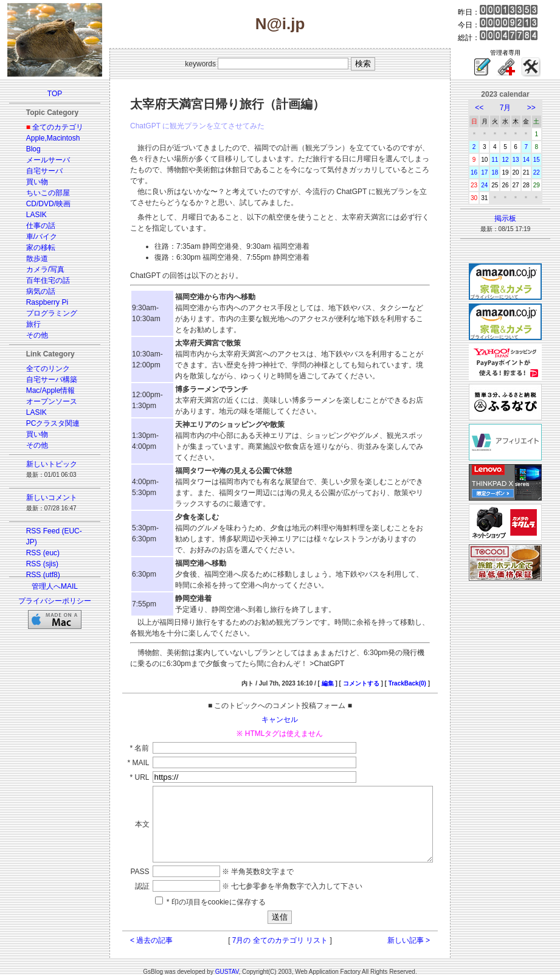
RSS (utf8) (36, 575)
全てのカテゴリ (50, 127)
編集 (341, 661)
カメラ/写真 (38, 269)
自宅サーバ (37, 171)
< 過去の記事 (137, 933)
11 (502, 160)
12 (512, 160)
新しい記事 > (422, 933)
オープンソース (44, 401)
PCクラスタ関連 (46, 423)
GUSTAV (227, 964)
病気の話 (33, 291)
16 (481, 172)
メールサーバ (41, 160)
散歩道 (30, 258)
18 (502, 172)
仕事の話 (33, 226)
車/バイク (34, 237)
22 (544, 172)
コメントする (375, 661)
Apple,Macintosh (46, 138)
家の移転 (33, 248)
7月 (513, 108)
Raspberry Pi (40, 302)
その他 (30, 335)
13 (523, 160)
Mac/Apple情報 (43, 390)
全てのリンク (41, 369)
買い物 (30, 182)
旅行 (26, 324)
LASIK (29, 215)
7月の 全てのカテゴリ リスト (280, 933)
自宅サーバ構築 (44, 380)
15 (544, 160)
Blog (26, 149)
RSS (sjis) (35, 564)
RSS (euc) (36, 553)
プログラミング (44, 313)
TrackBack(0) (421, 661)
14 (534, 160)
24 (492, 185)
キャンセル (280, 698)
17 (492, 172)
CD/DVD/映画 (41, 204)
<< (486, 108)
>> (539, 108)
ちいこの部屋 (41, 193)
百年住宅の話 (41, 280)
